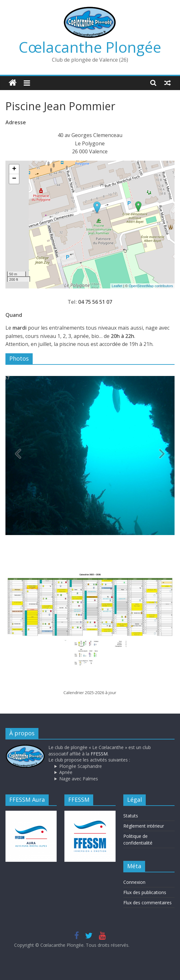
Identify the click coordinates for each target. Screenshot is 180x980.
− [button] (14, 179)
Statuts (131, 816)
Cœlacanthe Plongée (90, 47)
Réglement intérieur (144, 826)
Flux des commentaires (147, 903)
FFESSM (99, 754)
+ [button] (14, 169)
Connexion (134, 882)
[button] (162, 456)
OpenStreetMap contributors (151, 286)
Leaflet (117, 286)
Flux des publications (145, 892)
